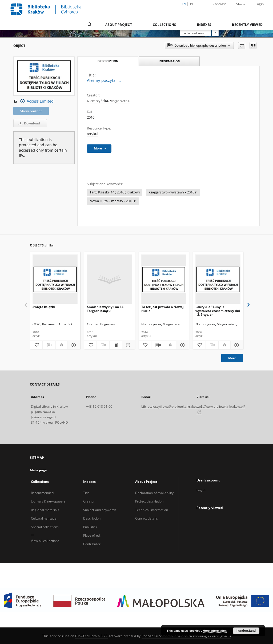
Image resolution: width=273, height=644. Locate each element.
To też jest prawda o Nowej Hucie (162, 309)
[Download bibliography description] (49, 345)
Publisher (90, 527)
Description (92, 518)
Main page (38, 470)
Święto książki (44, 307)
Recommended (42, 493)
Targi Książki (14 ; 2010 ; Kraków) (115, 192)
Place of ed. (92, 535)
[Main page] (89, 25)
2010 (91, 117)
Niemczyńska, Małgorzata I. (109, 101)
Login (260, 4)
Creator (89, 501)
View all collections (45, 541)
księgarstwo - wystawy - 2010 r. (173, 192)
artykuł (93, 134)
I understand (246, 631)
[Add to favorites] (242, 46)
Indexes (204, 25)
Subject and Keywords (100, 510)
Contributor (92, 544)
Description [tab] (108, 61)
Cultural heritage (44, 518)
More (232, 358)
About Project (119, 25)
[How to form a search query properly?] (215, 33)
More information (215, 631)
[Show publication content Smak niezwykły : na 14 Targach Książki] (116, 345)
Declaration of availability (154, 493)
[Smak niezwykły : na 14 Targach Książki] (109, 279)
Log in (201, 490)
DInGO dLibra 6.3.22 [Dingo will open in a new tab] (91, 636)
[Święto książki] (55, 279)
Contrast (219, 4)
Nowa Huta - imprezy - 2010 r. (113, 201)
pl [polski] (192, 4)
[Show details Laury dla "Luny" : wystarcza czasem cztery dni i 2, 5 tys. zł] (236, 345)
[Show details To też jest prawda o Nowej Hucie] (182, 345)
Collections (164, 25)
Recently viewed (247, 25)
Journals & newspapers (48, 501)
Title (87, 493)
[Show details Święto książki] (73, 345)
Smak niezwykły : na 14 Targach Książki (105, 309)
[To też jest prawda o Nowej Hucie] (164, 279)
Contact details (146, 518)
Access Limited (33, 101)
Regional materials (45, 510)
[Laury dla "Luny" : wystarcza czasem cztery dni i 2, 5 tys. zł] (218, 279)
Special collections (45, 527)
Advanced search (195, 33)
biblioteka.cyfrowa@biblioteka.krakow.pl (172, 406)
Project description (149, 501)
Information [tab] (169, 61)
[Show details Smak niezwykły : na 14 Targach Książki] (127, 345)
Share (241, 4)
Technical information (152, 510)
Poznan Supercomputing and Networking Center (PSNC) (186, 636)
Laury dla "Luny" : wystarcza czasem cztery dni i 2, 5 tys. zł (218, 311)
